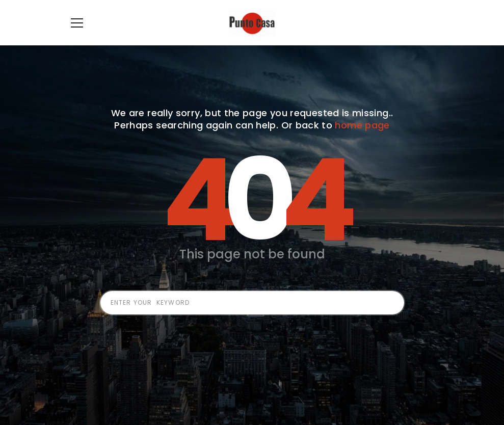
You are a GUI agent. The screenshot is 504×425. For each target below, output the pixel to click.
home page (362, 140)
